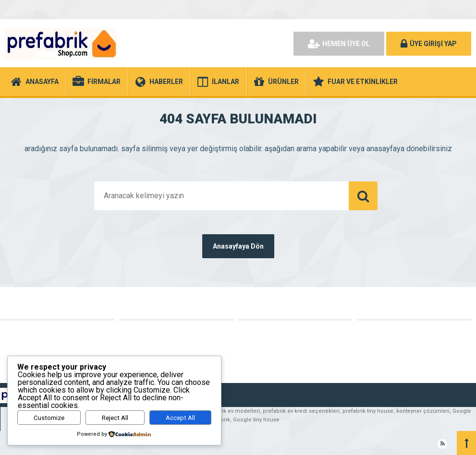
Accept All (180, 418)
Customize (49, 418)
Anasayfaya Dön (238, 246)
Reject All (115, 418)
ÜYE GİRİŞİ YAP (429, 44)
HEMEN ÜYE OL (339, 44)
